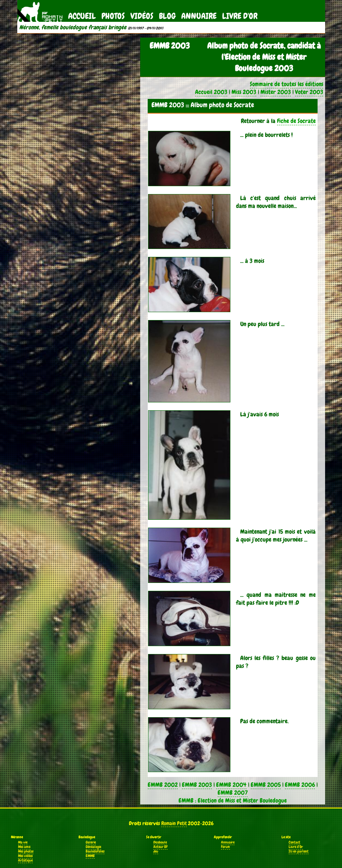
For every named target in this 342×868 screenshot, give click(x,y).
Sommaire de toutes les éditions (287, 84)
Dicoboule (160, 842)
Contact (294, 842)
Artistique (25, 860)
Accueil (82, 16)
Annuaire (199, 16)
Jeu (156, 851)
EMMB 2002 (163, 785)
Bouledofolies (95, 851)
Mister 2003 (276, 92)
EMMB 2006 (300, 785)
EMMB (90, 856)
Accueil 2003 (211, 92)
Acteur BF (160, 847)
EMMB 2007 (233, 793)
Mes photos (26, 851)
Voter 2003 (309, 92)
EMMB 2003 (197, 785)
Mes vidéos (25, 856)
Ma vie (23, 842)
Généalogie (93, 847)
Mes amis (24, 847)
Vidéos (142, 16)
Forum (225, 847)
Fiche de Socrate (296, 121)
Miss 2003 (244, 92)
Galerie (91, 842)
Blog (167, 16)
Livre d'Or (240, 16)
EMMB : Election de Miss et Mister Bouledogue (233, 800)
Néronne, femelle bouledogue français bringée (73, 27)
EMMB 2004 (231, 785)
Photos (113, 16)
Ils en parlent (299, 851)
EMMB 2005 (266, 785)
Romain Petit (174, 823)
